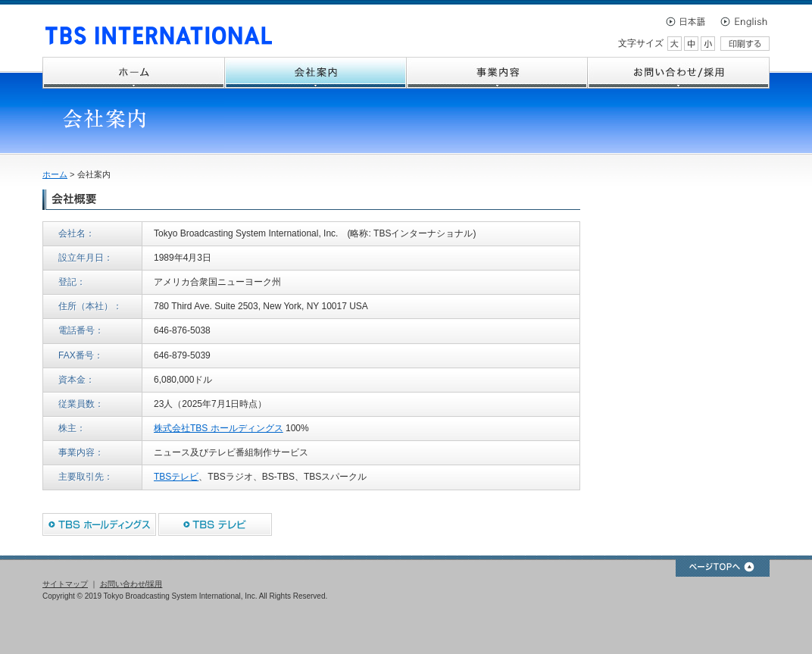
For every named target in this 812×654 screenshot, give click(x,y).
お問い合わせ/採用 (679, 73)
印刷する (745, 44)
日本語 (690, 21)
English (743, 21)
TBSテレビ (176, 477)
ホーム (134, 73)
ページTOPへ (722, 568)
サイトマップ (65, 584)
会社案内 (316, 73)
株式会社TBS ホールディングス (219, 428)
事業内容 (497, 73)
